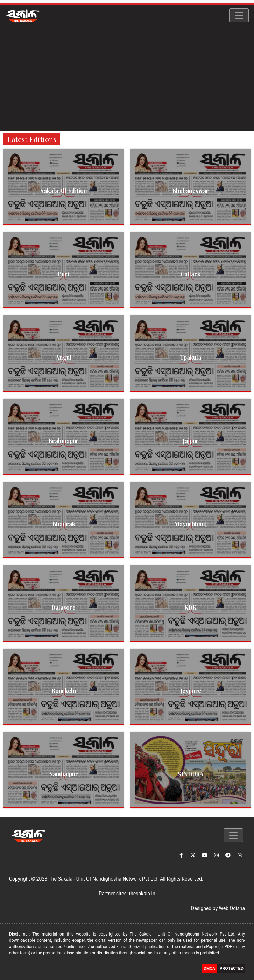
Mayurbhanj (190, 524)
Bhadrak (64, 524)
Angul (63, 357)
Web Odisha (232, 908)
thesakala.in (142, 894)
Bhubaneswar (190, 191)
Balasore (63, 607)
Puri (63, 274)
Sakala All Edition (64, 191)
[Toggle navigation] (239, 15)
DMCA (209, 968)
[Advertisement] (127, 79)
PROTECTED (232, 968)
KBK (190, 607)
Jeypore (191, 691)
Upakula (191, 357)
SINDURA (191, 774)
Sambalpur (64, 774)
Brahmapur (63, 441)
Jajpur (191, 441)
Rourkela (64, 691)
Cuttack (190, 274)
